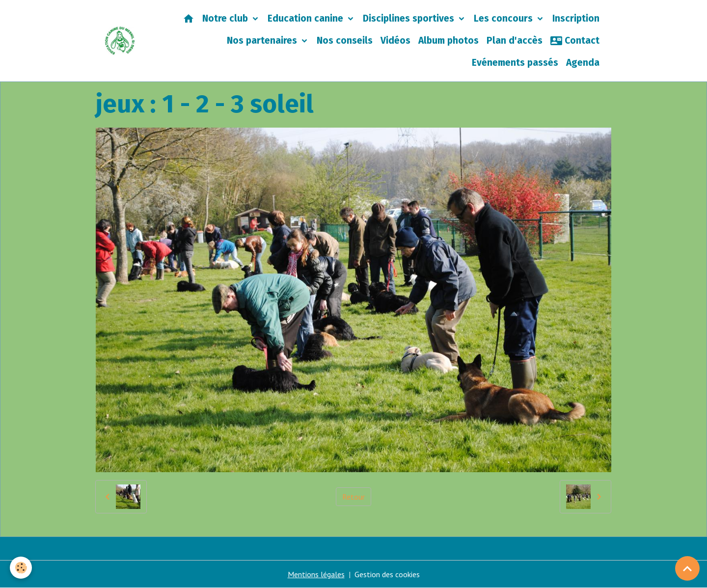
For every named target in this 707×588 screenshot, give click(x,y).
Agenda (583, 63)
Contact (575, 41)
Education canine (307, 18)
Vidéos (395, 40)
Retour (353, 497)
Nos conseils (345, 40)
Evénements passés (515, 63)
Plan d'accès (515, 40)
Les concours (504, 18)
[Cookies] (21, 568)
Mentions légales (316, 574)
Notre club (226, 18)
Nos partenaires (263, 40)
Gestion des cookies (387, 574)
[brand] (120, 41)
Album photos (449, 40)
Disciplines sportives (410, 18)
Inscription (576, 18)
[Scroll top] (687, 568)
